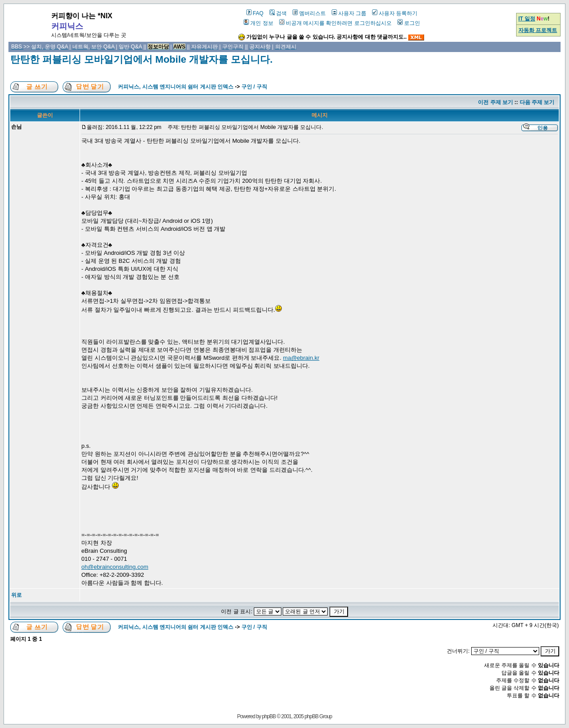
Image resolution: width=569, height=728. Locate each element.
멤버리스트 (309, 13)
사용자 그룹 (349, 13)
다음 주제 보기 (537, 102)
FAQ (255, 13)
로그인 (409, 23)
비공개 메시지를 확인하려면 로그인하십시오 (335, 23)
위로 (16, 595)
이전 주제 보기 (495, 102)
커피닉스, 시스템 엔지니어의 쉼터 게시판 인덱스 (176, 87)
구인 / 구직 (254, 87)
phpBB (269, 716)
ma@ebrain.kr (301, 358)
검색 (278, 13)
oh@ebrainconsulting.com (115, 567)
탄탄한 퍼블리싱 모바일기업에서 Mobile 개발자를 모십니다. (141, 59)
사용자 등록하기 (395, 13)
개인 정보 (258, 23)
